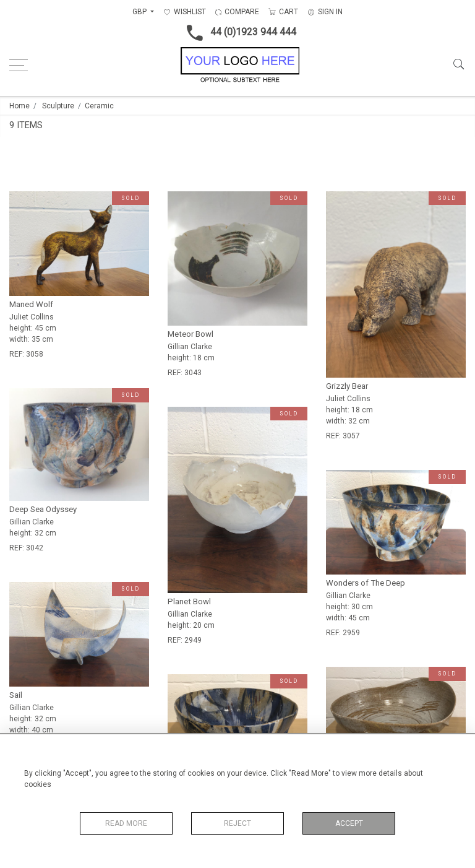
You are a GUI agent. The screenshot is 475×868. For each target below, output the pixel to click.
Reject (237, 823)
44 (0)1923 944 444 (238, 33)
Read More (126, 823)
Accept (349, 823)
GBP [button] (140, 12)
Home (19, 106)
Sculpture (58, 106)
